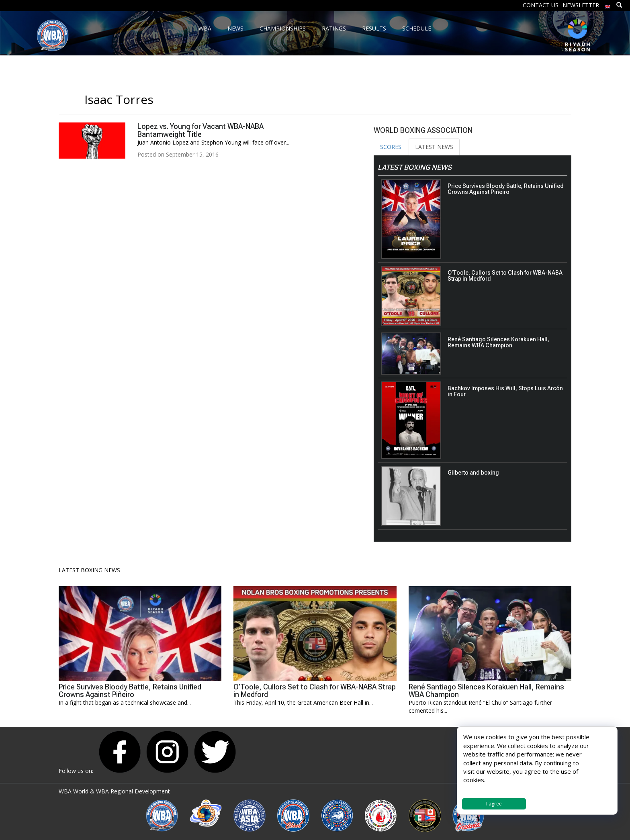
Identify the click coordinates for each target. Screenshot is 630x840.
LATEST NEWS (434, 147)
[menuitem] (608, 5)
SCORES (391, 147)
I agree (494, 804)
